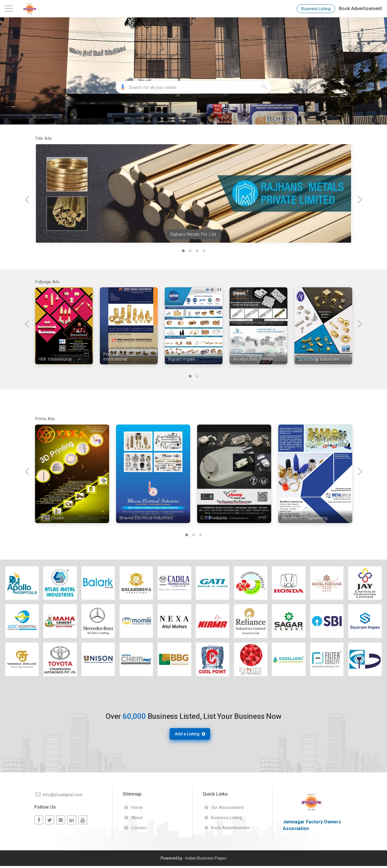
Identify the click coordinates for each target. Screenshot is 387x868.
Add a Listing (189, 737)
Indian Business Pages (206, 860)
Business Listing (316, 9)
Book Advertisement (360, 9)
